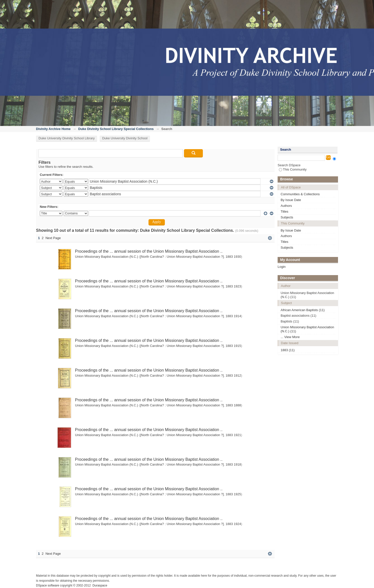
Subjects (287, 217)
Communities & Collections (300, 194)
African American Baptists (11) (303, 310)
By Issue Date (291, 200)
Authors (286, 206)
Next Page (53, 238)
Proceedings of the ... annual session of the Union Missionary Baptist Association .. (149, 251)
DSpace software (48, 585)
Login (334, 6)
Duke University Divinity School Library (67, 138)
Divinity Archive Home (53, 129)
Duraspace (100, 585)
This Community (293, 169)
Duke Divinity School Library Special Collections (116, 129)
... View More (290, 337)
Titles (285, 211)
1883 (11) (288, 350)
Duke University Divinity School (125, 138)
